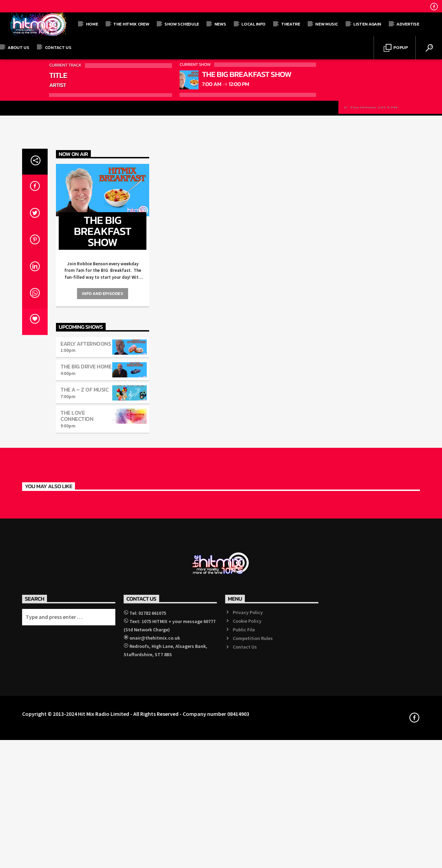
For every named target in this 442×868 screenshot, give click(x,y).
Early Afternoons (86, 586)
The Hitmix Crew (131, 24)
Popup (396, 48)
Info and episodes (102, 536)
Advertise (408, 24)
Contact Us (58, 47)
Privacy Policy (248, 855)
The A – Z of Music (84, 632)
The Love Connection (77, 658)
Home (92, 24)
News (220, 24)
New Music (326, 24)
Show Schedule (182, 24)
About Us (18, 47)
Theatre (291, 24)
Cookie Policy (247, 863)
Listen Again (367, 24)
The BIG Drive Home (86, 609)
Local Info (253, 24)
